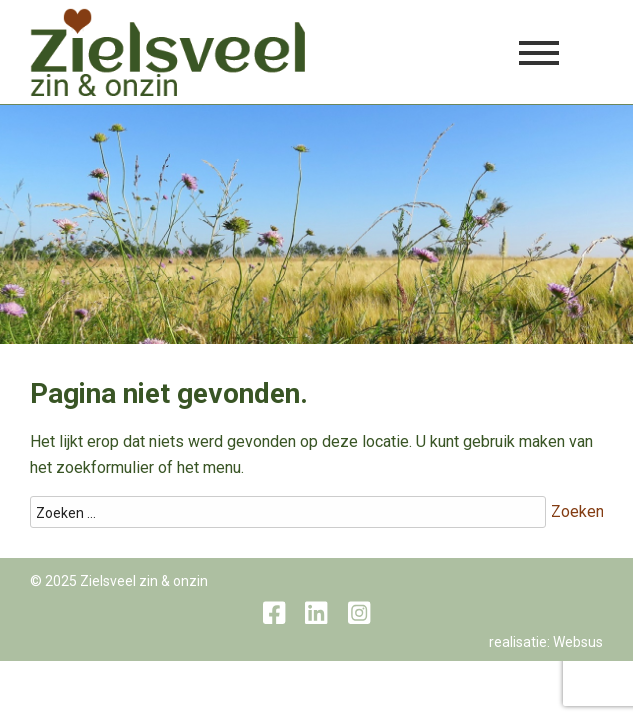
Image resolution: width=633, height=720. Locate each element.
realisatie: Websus (546, 642)
